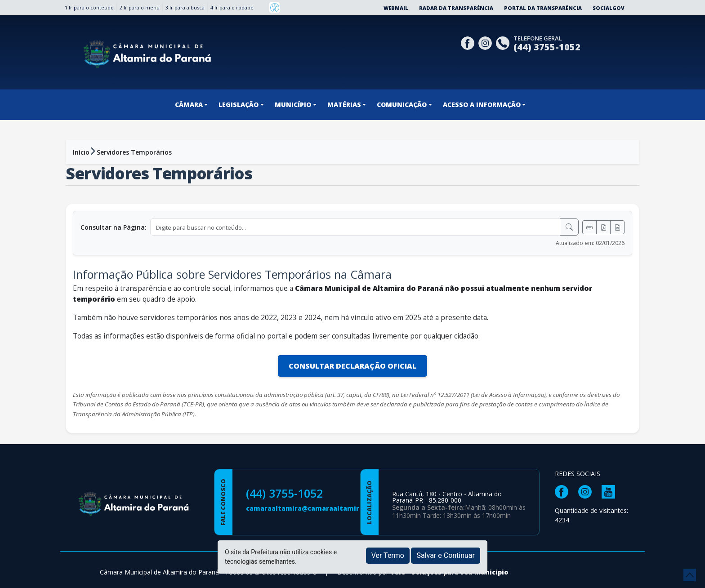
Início (81, 152)
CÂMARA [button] (189, 105)
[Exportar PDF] (603, 227)
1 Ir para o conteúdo (89, 7)
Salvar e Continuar (446, 555)
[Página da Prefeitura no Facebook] (469, 42)
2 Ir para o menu (140, 7)
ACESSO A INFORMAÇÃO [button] (482, 105)
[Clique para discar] (504, 42)
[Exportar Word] (617, 227)
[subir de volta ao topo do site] (690, 575)
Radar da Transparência (456, 8)
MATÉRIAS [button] (344, 105)
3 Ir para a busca (185, 7)
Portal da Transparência (543, 8)
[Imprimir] (589, 227)
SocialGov (609, 8)
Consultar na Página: (114, 227)
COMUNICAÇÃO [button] (402, 105)
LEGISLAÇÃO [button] (239, 105)
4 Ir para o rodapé (232, 7)
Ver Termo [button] (388, 555)
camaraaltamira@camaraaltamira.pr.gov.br (321, 508)
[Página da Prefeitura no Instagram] (486, 42)
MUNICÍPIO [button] (293, 105)
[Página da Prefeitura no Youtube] (611, 491)
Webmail (396, 8)
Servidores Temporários (134, 152)
